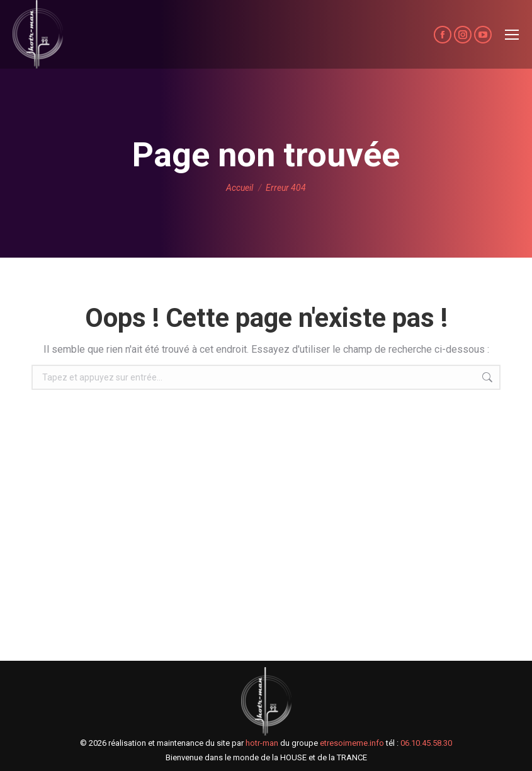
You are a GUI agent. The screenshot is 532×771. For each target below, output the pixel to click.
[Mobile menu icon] (512, 35)
